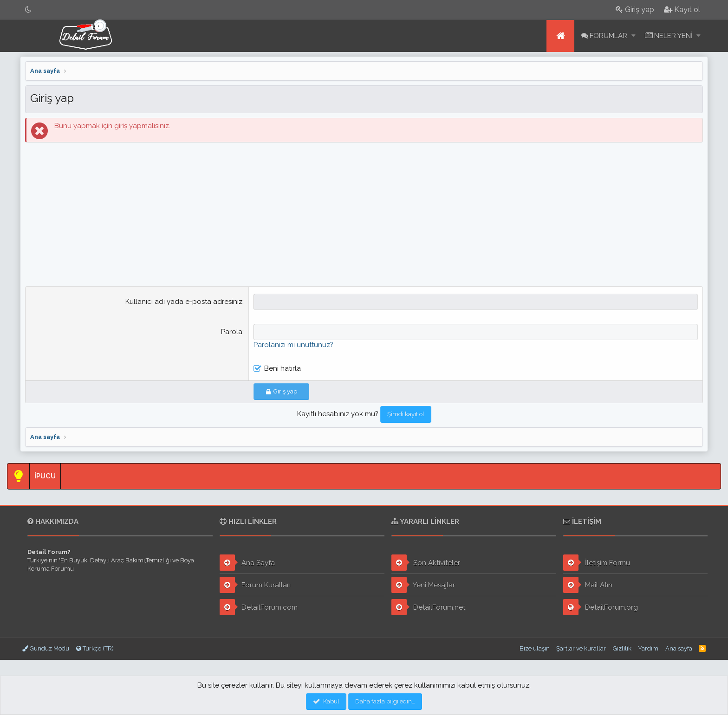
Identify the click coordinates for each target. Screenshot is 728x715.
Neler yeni (673, 36)
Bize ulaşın (535, 648)
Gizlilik (622, 648)
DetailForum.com (259, 607)
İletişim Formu (597, 563)
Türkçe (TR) (95, 648)
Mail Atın (588, 585)
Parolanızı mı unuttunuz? (293, 345)
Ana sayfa (560, 36)
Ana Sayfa (247, 563)
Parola (232, 332)
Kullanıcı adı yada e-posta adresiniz (184, 302)
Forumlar (608, 36)
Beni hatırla (283, 368)
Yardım (648, 648)
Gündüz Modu (46, 648)
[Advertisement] (364, 217)
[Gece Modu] (28, 10)
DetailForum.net (428, 607)
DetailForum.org (601, 607)
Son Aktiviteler (426, 563)
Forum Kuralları (255, 585)
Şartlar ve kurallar (581, 648)
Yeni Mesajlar (423, 585)
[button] (634, 36)
